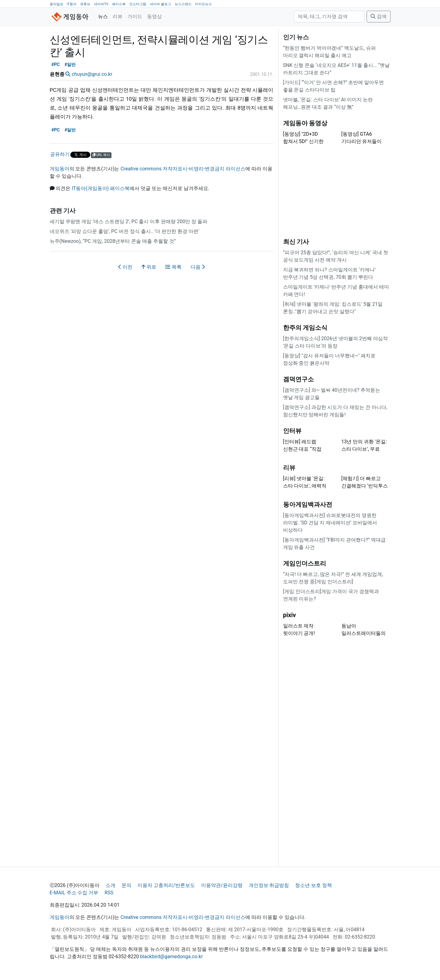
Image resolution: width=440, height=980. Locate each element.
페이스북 (119, 4)
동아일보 (56, 4)
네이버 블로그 (160, 4)
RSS (109, 893)
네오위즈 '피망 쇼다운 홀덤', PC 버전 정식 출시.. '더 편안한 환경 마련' (125, 231)
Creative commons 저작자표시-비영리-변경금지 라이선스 (183, 169)
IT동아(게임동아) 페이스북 (101, 188)
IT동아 (72, 4)
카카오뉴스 (203, 4)
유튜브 (85, 4)
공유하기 (60, 154)
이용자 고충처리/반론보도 (166, 885)
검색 (379, 16)
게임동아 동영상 (305, 123)
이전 (125, 267)
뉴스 (103, 16)
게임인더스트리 (305, 563)
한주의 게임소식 (305, 328)
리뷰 (118, 16)
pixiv (290, 615)
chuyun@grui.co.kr (92, 74)
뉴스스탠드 (183, 4)
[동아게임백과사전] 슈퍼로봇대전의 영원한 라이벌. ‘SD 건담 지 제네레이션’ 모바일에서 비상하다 (330, 523)
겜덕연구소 (298, 379)
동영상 (154, 16)
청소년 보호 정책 (313, 885)
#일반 (70, 65)
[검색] (329, 17)
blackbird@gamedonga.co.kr (171, 957)
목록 (173, 267)
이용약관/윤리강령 (222, 885)
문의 (127, 885)
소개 (111, 885)
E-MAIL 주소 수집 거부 (74, 893)
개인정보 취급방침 (269, 885)
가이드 (135, 16)
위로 (149, 267)
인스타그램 (138, 4)
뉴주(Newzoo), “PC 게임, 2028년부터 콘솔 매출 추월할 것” (113, 241)
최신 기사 (296, 242)
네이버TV (101, 4)
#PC (55, 65)
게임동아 (60, 169)
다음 (198, 267)
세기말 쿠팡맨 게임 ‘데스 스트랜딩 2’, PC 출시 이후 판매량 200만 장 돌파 (129, 222)
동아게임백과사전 (308, 504)
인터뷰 (292, 431)
